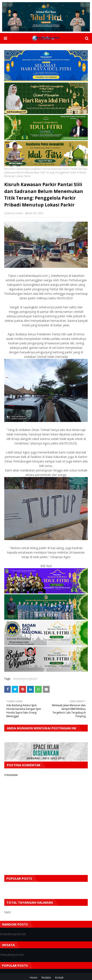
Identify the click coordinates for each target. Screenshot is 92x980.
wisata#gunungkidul (29, 169)
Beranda (9, 169)
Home (34, 978)
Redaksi (46, 978)
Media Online (15, 213)
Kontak (59, 978)
